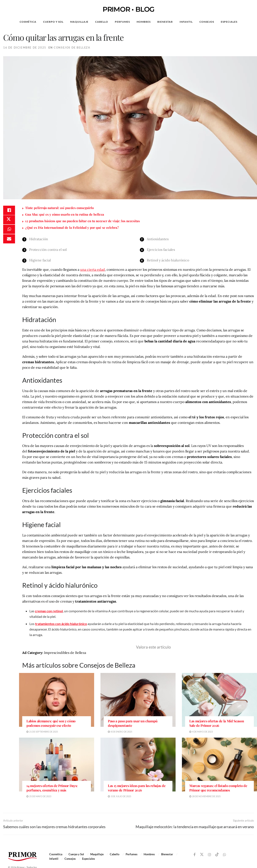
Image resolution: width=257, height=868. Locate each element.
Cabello (102, 22)
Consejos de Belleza (72, 47)
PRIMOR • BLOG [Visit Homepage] (128, 9)
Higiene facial (40, 260)
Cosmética (28, 22)
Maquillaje (79, 22)
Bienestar (165, 22)
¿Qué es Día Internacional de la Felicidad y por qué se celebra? (72, 227)
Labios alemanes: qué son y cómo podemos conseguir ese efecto (51, 723)
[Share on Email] (9, 241)
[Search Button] (247, 22)
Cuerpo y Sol (53, 22)
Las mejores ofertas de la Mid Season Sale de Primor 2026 (217, 723)
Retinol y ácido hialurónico (168, 260)
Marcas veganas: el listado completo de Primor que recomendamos (218, 788)
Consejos (207, 22)
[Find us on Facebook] (195, 855)
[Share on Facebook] (9, 211)
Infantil (186, 22)
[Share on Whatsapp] (9, 231)
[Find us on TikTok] (217, 855)
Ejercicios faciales (161, 250)
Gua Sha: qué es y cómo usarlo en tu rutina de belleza (65, 214)
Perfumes (122, 22)
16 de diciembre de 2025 (25, 47)
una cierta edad (93, 269)
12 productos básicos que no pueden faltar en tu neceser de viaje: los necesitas (82, 221)
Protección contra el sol (48, 250)
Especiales (229, 22)
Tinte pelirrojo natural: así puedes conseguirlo (59, 208)
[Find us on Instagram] (210, 855)
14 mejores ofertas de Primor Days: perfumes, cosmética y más (52, 788)
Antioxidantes (158, 239)
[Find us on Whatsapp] (225, 855)
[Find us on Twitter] (202, 855)
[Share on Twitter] (9, 221)
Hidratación (39, 239)
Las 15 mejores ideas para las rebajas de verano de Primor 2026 (137, 788)
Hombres (144, 22)
